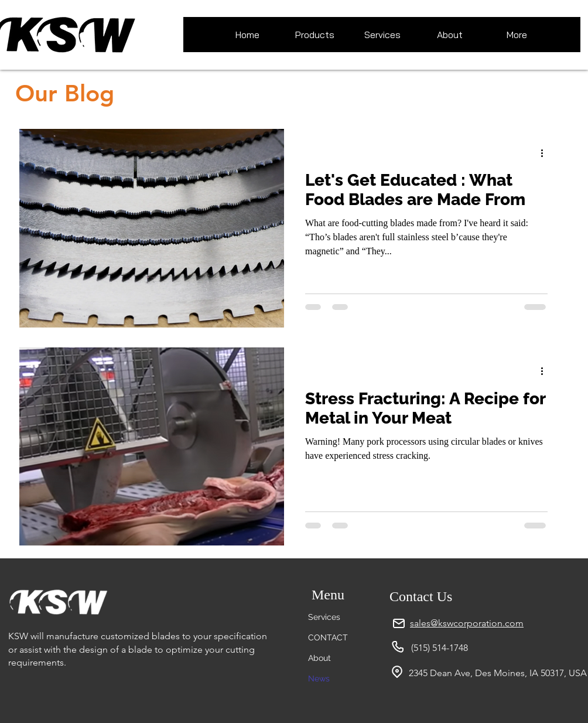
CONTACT (328, 637)
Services (324, 617)
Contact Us (421, 596)
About (319, 658)
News (319, 678)
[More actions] (546, 153)
